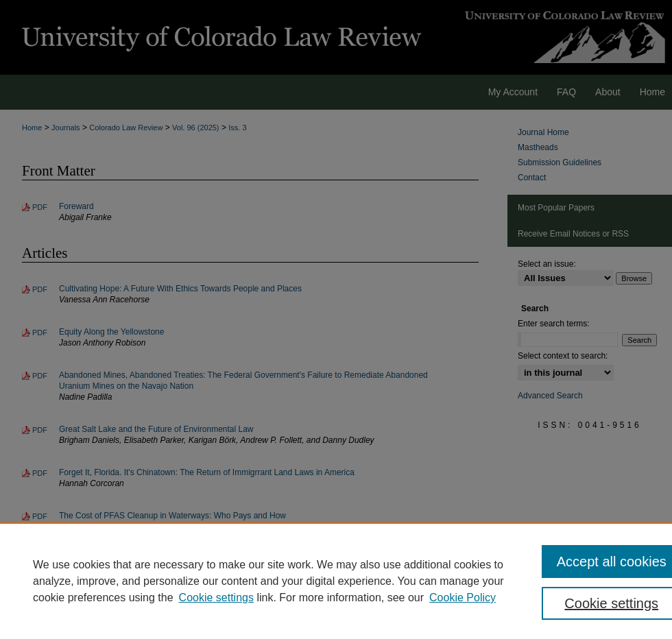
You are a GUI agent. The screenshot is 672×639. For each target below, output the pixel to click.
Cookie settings (216, 598)
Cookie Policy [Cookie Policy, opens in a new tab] (463, 598)
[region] (336, 581)
